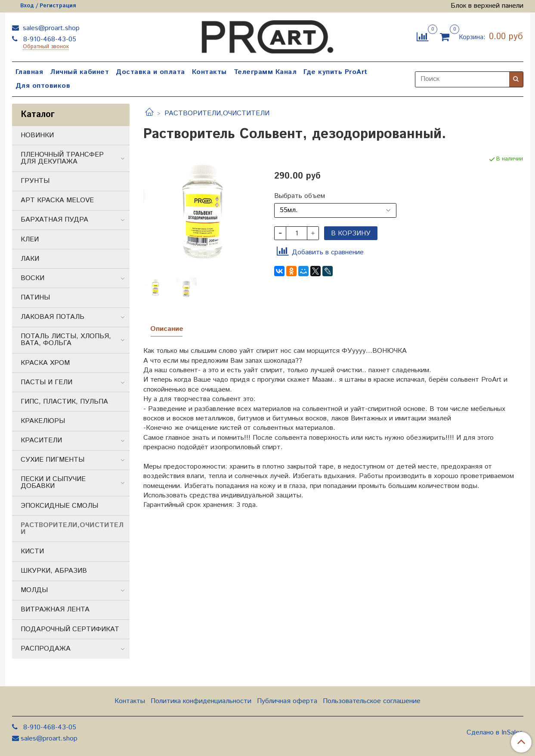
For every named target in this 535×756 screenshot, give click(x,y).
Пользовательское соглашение (372, 701)
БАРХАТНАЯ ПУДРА (54, 220)
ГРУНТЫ (35, 181)
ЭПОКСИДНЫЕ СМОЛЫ (59, 506)
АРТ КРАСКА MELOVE (57, 200)
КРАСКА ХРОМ (45, 363)
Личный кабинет (79, 72)
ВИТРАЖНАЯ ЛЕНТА (55, 609)
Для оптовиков (43, 86)
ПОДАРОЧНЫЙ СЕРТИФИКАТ (70, 629)
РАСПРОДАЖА (46, 649)
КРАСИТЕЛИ (41, 440)
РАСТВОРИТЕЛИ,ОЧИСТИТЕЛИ (217, 113)
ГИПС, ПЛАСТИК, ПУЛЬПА (64, 402)
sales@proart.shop (50, 28)
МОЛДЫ (34, 590)
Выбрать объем (300, 196)
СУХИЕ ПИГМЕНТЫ (53, 460)
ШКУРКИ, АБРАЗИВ (54, 571)
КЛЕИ (30, 239)
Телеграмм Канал (265, 72)
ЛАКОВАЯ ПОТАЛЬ (53, 317)
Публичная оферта (287, 701)
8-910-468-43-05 (49, 39)
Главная (29, 72)
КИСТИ (32, 551)
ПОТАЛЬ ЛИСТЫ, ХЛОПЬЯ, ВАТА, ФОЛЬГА (66, 340)
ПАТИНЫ (35, 298)
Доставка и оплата (150, 72)
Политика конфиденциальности (201, 701)
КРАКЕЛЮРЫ (43, 421)
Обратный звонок (46, 47)
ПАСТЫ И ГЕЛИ (46, 382)
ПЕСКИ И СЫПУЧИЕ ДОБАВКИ (53, 483)
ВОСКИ (32, 278)
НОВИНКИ (37, 135)
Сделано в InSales (495, 733)
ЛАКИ (30, 259)
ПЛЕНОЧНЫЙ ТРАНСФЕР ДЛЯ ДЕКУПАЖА (62, 158)
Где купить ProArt (336, 72)
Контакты (209, 72)
